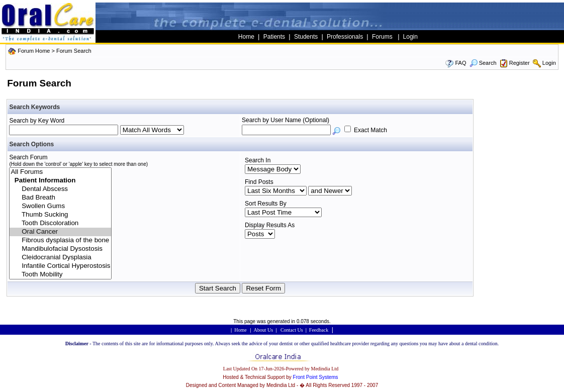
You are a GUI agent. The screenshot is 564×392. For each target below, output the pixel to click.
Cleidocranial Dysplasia (60, 258)
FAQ (460, 63)
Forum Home (34, 51)
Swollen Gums (60, 206)
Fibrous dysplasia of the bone (60, 240)
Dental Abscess (60, 189)
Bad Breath (60, 198)
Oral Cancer (60, 232)
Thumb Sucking (60, 215)
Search (483, 63)
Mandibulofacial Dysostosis (60, 249)
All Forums (60, 172)
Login (549, 63)
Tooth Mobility (60, 275)
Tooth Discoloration (60, 223)
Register (520, 63)
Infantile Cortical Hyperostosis (60, 266)
